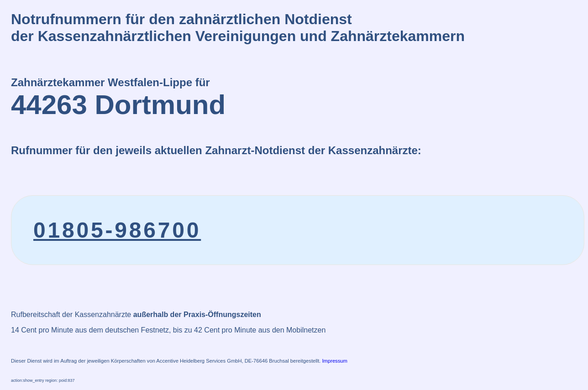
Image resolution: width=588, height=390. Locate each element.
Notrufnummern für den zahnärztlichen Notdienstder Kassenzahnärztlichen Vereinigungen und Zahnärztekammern (238, 28)
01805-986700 (117, 230)
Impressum (335, 361)
